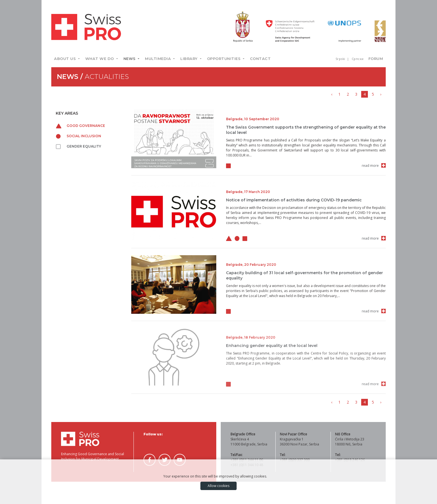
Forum (376, 59)
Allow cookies (219, 486)
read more (370, 166)
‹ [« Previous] (332, 94)
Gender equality (78, 146)
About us (66, 59)
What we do (100, 59)
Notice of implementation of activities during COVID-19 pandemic (294, 200)
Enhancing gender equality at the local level (272, 346)
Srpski (341, 59)
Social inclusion (78, 136)
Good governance (80, 126)
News (130, 59)
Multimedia (159, 59)
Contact (260, 59)
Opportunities (224, 59)
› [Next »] (381, 94)
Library (190, 59)
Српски (358, 59)
